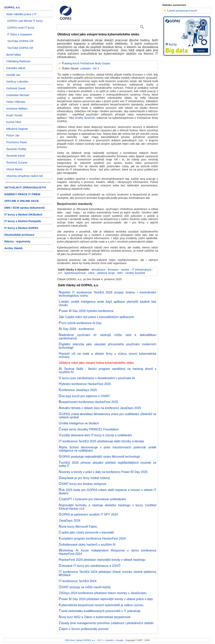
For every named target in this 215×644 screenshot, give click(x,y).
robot (91, 273)
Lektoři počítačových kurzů (182, 11)
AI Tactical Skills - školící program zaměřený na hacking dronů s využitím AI (108, 370)
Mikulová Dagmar (17, 129)
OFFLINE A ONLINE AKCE (22, 201)
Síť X (96, 68)
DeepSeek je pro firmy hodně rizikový (84, 478)
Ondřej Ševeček (85, 118)
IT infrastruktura (142, 270)
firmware (113, 270)
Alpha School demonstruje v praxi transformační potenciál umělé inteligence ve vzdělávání (108, 449)
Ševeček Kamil (15, 156)
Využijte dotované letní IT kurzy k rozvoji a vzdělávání (95, 435)
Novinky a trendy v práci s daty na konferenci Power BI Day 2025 (103, 472)
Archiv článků (14, 248)
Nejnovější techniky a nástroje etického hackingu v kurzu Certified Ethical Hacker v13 (108, 507)
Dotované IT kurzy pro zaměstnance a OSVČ (90, 566)
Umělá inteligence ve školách (79, 423)
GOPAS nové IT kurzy (21, 28)
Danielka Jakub (16, 68)
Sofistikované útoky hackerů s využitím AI (87, 544)
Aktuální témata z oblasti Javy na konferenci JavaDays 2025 (100, 408)
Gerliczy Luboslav (17, 82)
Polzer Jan (13, 135)
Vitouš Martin (14, 169)
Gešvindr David (16, 88)
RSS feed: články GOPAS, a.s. (80, 640)
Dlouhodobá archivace (19, 235)
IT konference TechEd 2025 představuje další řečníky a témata (101, 441)
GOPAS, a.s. (12, 7)
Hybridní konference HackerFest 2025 (85, 384)
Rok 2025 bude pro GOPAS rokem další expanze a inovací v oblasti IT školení (108, 492)
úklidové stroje (106, 273)
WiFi (120, 273)
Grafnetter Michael (18, 95)
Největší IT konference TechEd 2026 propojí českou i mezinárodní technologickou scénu (108, 294)
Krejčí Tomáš (14, 115)
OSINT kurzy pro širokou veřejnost (82, 484)
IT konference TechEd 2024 (78, 581)
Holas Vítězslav (16, 102)
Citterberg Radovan (18, 61)
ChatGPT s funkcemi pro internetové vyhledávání (92, 499)
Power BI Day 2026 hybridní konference (86, 311)
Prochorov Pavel (16, 142)
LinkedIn (85, 68)
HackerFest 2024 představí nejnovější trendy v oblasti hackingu (102, 560)
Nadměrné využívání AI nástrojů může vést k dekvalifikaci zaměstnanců (108, 337)
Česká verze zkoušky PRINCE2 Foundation (89, 429)
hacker (125, 270)
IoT (60, 273)
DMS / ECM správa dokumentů (25, 208)
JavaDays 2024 (70, 520)
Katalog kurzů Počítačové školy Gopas (86, 63)
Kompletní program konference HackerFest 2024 (92, 538)
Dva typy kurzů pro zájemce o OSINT (84, 396)
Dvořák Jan (13, 75)
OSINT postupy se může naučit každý (85, 587)
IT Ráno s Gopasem (20, 34)
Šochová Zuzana (17, 163)
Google (120, 640)
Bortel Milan (14, 55)
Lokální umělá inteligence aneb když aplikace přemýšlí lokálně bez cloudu (108, 303)
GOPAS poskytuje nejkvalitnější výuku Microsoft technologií (99, 457)
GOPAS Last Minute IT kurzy (25, 21)
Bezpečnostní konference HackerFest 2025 (88, 402)
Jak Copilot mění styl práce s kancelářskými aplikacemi (96, 317)
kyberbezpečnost (75, 273)
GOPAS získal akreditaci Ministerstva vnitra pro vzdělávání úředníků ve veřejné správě (108, 416)
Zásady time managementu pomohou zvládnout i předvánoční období (106, 623)
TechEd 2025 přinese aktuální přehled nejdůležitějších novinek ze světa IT (108, 464)
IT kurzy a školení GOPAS (21, 228)
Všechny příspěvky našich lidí (25, 176)
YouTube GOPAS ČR (20, 41)
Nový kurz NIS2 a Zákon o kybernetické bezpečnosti (95, 617)
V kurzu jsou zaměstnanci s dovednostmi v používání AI (97, 378)
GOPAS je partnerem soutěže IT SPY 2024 (88, 514)
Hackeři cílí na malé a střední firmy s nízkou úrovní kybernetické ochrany (108, 355)
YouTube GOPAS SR (20, 48)
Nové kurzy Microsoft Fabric (78, 527)
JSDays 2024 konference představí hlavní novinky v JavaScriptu (103, 593)
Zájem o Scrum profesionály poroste (84, 629)
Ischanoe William (17, 109)
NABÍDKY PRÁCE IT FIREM (22, 194)
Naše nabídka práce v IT (21, 14)
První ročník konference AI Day (80, 323)
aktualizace (99, 270)
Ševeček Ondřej (16, 149)
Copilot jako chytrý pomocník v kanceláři (86, 532)
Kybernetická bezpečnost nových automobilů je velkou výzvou (101, 605)
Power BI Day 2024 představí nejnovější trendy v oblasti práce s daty (106, 599)
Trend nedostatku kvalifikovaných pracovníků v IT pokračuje (100, 611)
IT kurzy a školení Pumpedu (23, 221)
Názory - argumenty (17, 241)
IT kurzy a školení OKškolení (23, 215)
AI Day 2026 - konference (76, 329)
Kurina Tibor (14, 122)
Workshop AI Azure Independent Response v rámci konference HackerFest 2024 (108, 552)
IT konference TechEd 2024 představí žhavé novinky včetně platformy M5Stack (108, 573)
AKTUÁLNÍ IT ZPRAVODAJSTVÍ (25, 187)
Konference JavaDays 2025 (78, 390)
